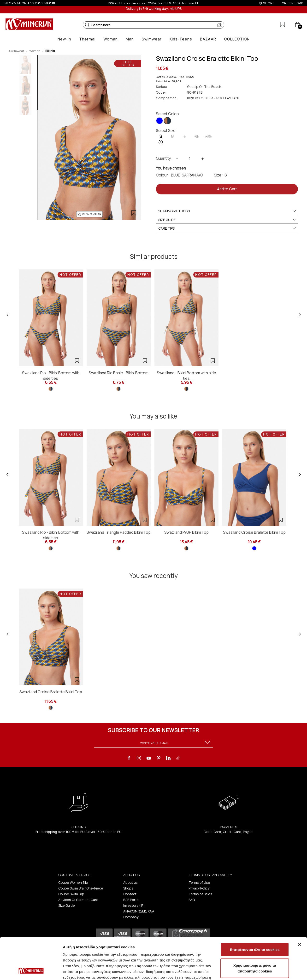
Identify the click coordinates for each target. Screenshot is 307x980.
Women (35, 51)
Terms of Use (199, 882)
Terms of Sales (200, 894)
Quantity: (164, 158)
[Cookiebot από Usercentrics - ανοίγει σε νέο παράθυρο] (31, 971)
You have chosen (171, 168)
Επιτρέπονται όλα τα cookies (255, 910)
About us (130, 882)
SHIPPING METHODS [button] (227, 211)
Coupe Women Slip (73, 882)
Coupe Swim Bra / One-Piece (81, 888)
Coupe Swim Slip (71, 894)
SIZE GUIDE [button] (227, 220)
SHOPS (269, 3)
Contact (130, 894)
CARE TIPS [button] (227, 228)
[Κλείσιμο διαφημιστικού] (300, 905)
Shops (128, 888)
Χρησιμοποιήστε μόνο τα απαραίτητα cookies (255, 929)
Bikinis (50, 51)
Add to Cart (227, 189)
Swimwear (17, 51)
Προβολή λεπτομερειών (83, 971)
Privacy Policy (199, 888)
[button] (87, 25)
